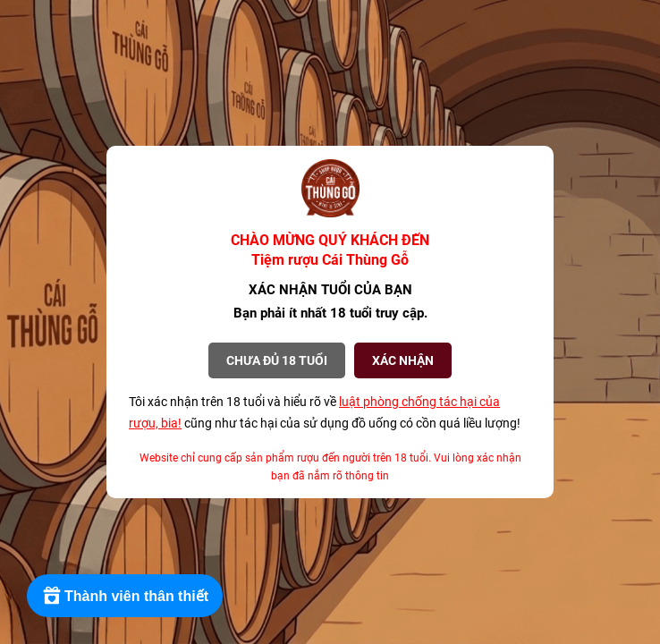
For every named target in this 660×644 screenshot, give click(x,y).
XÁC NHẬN (403, 360)
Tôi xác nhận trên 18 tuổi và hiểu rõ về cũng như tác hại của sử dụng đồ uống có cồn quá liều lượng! (325, 412)
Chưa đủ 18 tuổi (277, 360)
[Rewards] (125, 596)
